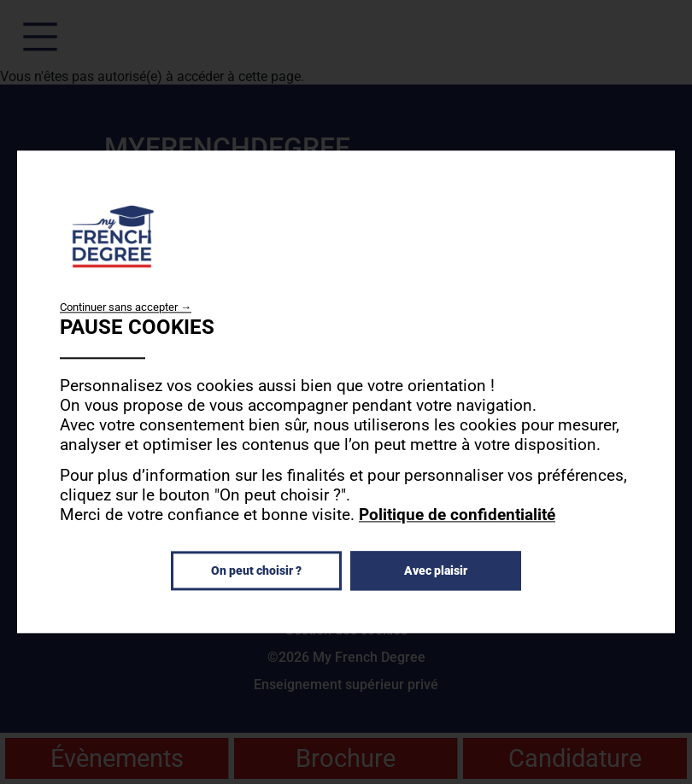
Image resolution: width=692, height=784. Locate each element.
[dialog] (346, 392)
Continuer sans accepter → (126, 307)
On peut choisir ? (256, 571)
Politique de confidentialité (457, 515)
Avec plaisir (436, 571)
